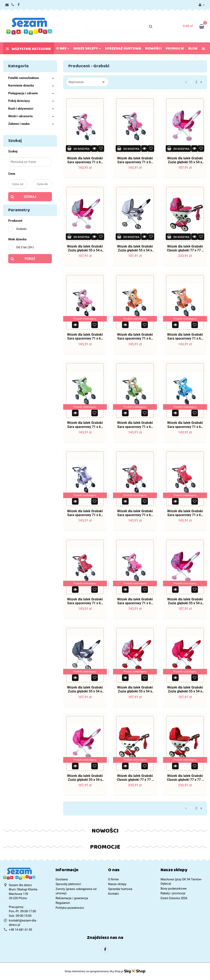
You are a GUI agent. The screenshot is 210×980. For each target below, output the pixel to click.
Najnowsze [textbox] (76, 82)
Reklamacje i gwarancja (72, 898)
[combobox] (87, 82)
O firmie (113, 879)
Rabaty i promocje (173, 893)
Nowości (153, 49)
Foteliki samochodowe (31, 78)
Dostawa (62, 879)
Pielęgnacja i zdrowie (31, 93)
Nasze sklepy (87, 49)
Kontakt (113, 894)
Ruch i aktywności (31, 109)
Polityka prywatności (70, 908)
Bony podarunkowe (174, 889)
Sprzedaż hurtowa (123, 49)
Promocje (175, 49)
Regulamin (63, 903)
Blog (193, 49)
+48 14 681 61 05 (20, 930)
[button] (79, 871)
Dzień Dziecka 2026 (174, 898)
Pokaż (30, 259)
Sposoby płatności (68, 884)
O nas (63, 49)
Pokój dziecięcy (31, 101)
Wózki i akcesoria (31, 116)
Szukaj (30, 197)
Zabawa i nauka (31, 124)
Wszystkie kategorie (29, 50)
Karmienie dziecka (31, 86)
